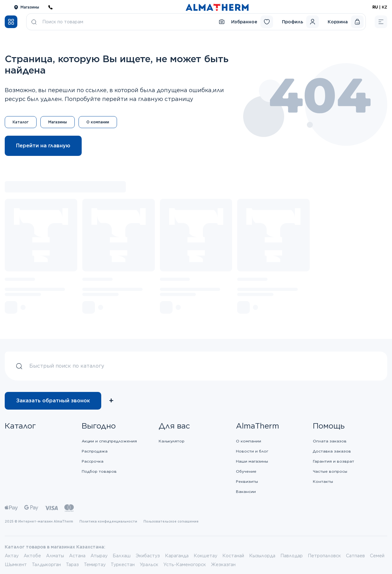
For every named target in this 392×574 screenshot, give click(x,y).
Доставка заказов (332, 451)
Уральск (149, 565)
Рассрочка (93, 461)
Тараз (72, 565)
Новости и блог (252, 451)
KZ (385, 7)
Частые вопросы (330, 471)
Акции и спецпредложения (109, 441)
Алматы (55, 556)
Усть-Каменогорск (185, 565)
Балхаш (122, 556)
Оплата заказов (330, 441)
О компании (249, 441)
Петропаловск (324, 556)
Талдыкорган (46, 565)
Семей (377, 556)
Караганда (177, 556)
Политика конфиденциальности (108, 521)
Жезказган (223, 565)
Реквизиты (247, 481)
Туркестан (123, 565)
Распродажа (95, 451)
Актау (12, 556)
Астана (77, 556)
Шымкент (16, 565)
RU (375, 7)
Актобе (32, 556)
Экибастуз (148, 556)
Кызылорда (262, 556)
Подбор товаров (99, 471)
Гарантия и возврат (333, 461)
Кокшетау (205, 556)
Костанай (233, 556)
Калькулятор (172, 441)
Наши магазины (252, 461)
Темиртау (95, 565)
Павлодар (292, 556)
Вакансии (246, 491)
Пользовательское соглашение (171, 521)
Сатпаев (355, 556)
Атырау (99, 556)
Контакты (323, 481)
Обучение (246, 471)
